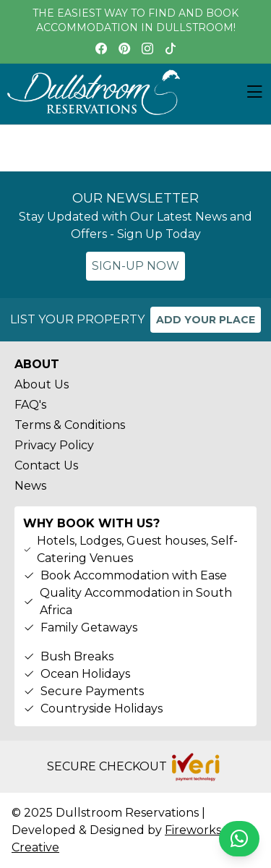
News (30, 486)
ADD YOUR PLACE (206, 320)
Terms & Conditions (70, 425)
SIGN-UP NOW (135, 266)
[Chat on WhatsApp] (239, 839)
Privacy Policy (54, 445)
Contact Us (46, 465)
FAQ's (30, 405)
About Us (42, 384)
